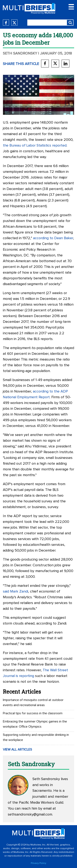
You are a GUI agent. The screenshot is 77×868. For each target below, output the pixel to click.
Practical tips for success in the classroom (33, 713)
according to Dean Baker (53, 238)
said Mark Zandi (16, 592)
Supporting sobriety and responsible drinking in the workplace (36, 737)
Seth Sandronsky (20, 53)
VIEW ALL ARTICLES (17, 750)
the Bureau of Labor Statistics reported (35, 146)
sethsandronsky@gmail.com (30, 815)
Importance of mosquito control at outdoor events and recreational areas (33, 702)
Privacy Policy (38, 863)
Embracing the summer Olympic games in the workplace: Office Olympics (35, 724)
